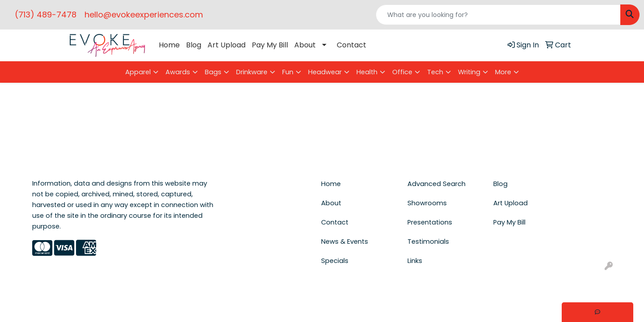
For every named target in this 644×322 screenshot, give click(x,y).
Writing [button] (469, 72)
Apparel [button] (138, 72)
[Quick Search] (498, 15)
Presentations (430, 222)
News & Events (345, 241)
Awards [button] (178, 72)
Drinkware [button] (252, 72)
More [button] (503, 72)
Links (415, 261)
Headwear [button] (325, 72)
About (305, 45)
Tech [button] (435, 72)
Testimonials (428, 241)
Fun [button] (288, 72)
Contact (352, 45)
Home (169, 45)
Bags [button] (213, 72)
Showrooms (427, 203)
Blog (194, 45)
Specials (335, 261)
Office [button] (402, 72)
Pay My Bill (270, 45)
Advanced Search (436, 184)
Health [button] (367, 72)
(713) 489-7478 (46, 15)
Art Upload (227, 45)
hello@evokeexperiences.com (144, 15)
